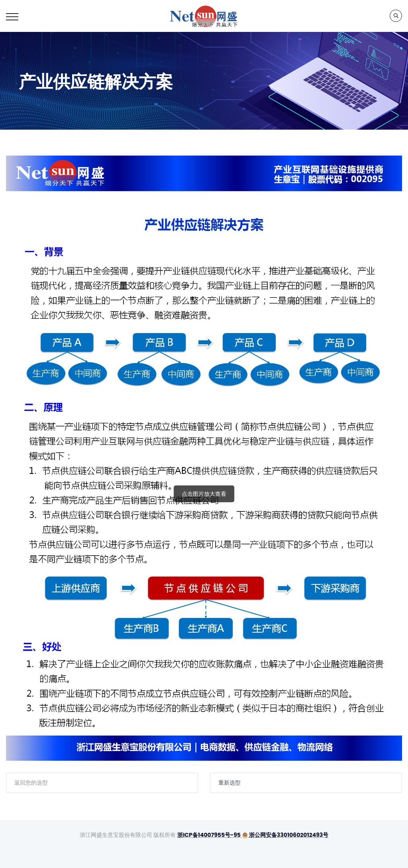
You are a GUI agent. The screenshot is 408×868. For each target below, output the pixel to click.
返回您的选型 (31, 783)
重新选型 (229, 783)
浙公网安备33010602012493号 (285, 835)
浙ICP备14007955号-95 (209, 835)
